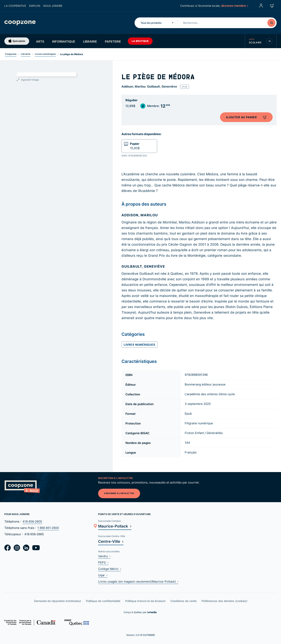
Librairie (90, 41)
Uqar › (103, 575)
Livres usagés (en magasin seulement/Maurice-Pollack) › (138, 582)
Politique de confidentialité (103, 601)
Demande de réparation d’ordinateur (58, 601)
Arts (40, 41)
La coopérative (15, 6)
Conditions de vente (184, 601)
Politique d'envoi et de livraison (145, 601)
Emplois (35, 6)
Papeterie (113, 41)
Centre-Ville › (111, 541)
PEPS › (103, 562)
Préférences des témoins (224, 601)
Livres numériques (45, 54)
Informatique (64, 41)
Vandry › (104, 556)
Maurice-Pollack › (115, 526)
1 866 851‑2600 (48, 528)
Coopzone (11, 54)
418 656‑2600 (32, 521)
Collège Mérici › (110, 569)
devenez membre (234, 6)
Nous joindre (53, 6)
